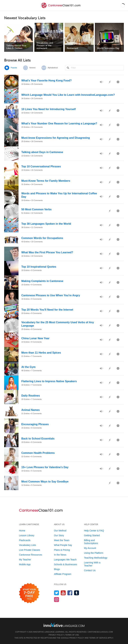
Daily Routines (31, 396)
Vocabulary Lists (27, 545)
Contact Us (90, 570)
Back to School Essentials (38, 439)
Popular (14, 68)
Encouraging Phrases (35, 424)
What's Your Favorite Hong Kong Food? (46, 81)
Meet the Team (62, 540)
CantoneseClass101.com (100, 632)
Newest (32, 68)
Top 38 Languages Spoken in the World (46, 224)
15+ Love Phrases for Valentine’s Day (45, 467)
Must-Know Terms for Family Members (46, 181)
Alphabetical (53, 68)
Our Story (59, 535)
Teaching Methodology (96, 558)
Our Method (60, 531)
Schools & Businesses (66, 564)
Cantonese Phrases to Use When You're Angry (51, 295)
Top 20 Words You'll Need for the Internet (47, 310)
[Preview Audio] (101, 82)
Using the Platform (94, 553)
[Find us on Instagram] (57, 599)
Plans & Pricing (62, 550)
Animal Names (30, 410)
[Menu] (5, 5)
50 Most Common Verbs (36, 209)
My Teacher (25, 560)
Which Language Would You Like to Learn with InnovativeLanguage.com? (68, 95)
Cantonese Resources (31, 555)
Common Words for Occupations (42, 238)
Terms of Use (72, 635)
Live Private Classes (30, 550)
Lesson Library (27, 535)
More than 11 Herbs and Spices (41, 353)
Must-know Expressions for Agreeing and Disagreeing (56, 138)
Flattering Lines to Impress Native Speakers (49, 381)
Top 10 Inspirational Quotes (39, 267)
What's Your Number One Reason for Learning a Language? (59, 123)
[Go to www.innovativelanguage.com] (64, 625)
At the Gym (28, 367)
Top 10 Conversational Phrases (41, 166)
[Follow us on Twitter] (57, 593)
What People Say (63, 545)
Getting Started (92, 535)
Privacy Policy (56, 635)
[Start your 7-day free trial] (29, 593)
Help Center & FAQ (94, 531)
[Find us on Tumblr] (77, 593)
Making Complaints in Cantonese (42, 281)
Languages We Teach (65, 560)
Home (22, 531)
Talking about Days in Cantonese (42, 152)
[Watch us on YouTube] (63, 593)
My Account (90, 548)
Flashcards (25, 540)
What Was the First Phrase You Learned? (47, 252)
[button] (123, 5)
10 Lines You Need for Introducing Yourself (48, 109)
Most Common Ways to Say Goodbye (45, 482)
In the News (60, 555)
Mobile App (25, 564)
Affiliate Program (63, 574)
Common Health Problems (38, 453)
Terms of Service (98, 638)
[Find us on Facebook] (70, 593)
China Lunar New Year (35, 338)
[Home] (61, 8)
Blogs (57, 569)
